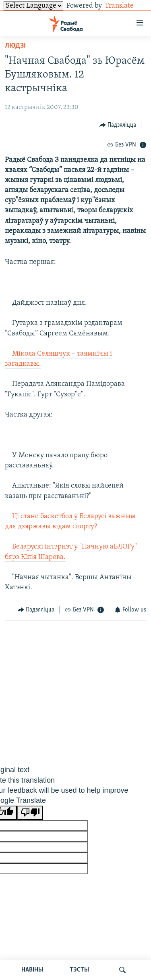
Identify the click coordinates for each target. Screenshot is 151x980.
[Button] (118, 125)
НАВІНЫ (32, 970)
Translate (125, 6)
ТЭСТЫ (79, 970)
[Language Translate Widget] (33, 6)
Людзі (15, 46)
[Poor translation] (30, 813)
